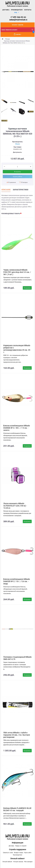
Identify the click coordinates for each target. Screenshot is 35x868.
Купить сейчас (18, 176)
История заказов (18, 862)
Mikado (17, 144)
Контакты (28, 10)
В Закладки (23, 182)
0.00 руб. (24, 34)
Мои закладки (28, 862)
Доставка (6, 10)
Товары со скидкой (21, 846)
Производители (17, 10)
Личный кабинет (7, 862)
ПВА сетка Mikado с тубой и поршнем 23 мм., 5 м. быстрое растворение (17, 735)
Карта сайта (28, 853)
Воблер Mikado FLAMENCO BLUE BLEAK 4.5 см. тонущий (17, 809)
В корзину (17, 172)
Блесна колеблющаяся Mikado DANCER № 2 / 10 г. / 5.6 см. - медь (17, 581)
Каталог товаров (18, 25)
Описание (6, 190)
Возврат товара (19, 853)
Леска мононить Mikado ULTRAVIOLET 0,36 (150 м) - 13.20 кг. (15, 506)
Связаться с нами (8, 853)
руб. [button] (16, 13)
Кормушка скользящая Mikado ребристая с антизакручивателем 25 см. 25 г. (17, 349)
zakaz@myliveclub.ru (18, 20)
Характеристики (21, 190)
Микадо (8, 39)
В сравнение (11, 182)
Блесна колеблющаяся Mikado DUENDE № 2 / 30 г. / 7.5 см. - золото (17, 428)
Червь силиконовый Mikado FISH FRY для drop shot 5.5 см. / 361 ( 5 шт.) (17, 272)
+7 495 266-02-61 (18, 17)
